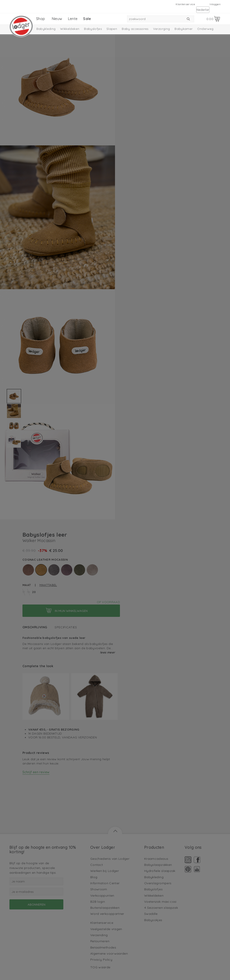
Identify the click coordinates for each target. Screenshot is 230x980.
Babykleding (46, 29)
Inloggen (215, 4)
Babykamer (184, 29)
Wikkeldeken (70, 29)
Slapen (112, 29)
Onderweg (205, 29)
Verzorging (162, 29)
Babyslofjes (93, 29)
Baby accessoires (135, 29)
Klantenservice (185, 4)
